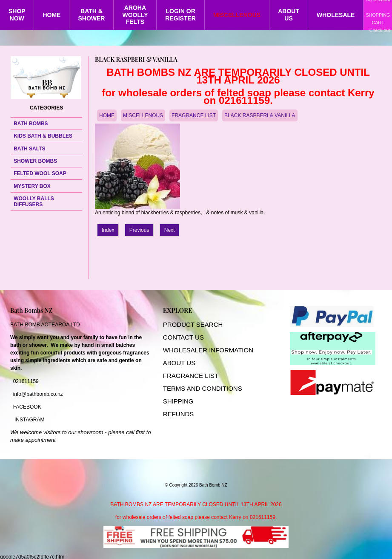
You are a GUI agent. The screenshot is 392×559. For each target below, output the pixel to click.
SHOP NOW (17, 15)
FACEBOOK (27, 407)
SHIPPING (178, 401)
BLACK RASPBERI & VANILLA (260, 115)
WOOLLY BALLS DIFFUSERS (34, 202)
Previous (139, 230)
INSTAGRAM (29, 420)
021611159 (26, 381)
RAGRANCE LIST (193, 376)
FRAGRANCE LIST (194, 115)
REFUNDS (179, 414)
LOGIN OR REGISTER (180, 15)
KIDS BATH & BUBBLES (43, 136)
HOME (52, 15)
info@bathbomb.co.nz (38, 394)
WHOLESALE (336, 15)
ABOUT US (289, 15)
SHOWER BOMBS (35, 161)
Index (108, 230)
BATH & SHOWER (91, 15)
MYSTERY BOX (32, 186)
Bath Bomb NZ (213, 485)
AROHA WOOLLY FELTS (135, 15)
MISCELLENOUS (237, 15)
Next (170, 230)
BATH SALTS (29, 149)
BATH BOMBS (31, 124)
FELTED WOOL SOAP (40, 173)
